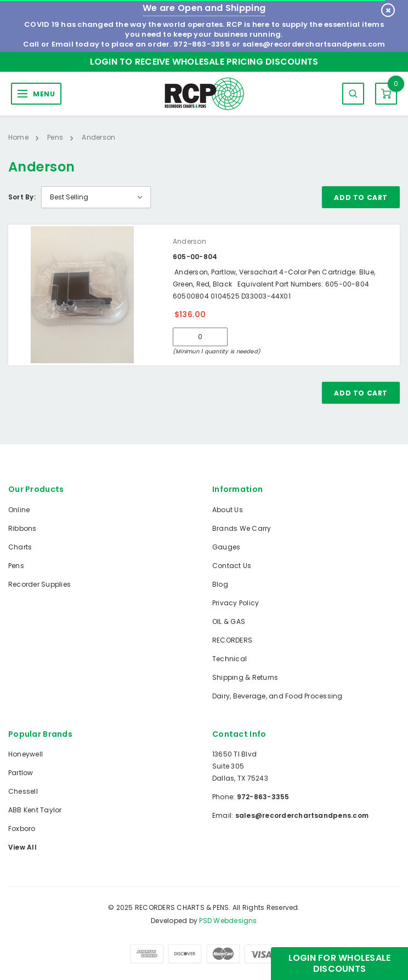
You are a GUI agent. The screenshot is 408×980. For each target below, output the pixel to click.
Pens (16, 566)
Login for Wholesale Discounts (340, 963)
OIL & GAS (229, 621)
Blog (220, 584)
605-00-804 (195, 257)
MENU (44, 94)
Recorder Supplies (39, 584)
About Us (228, 510)
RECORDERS (232, 640)
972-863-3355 (202, 44)
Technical (229, 659)
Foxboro (22, 829)
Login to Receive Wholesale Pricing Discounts (204, 62)
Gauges (226, 547)
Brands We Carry (242, 528)
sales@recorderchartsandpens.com (314, 44)
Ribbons (22, 528)
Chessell (23, 791)
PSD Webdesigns (228, 921)
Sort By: (22, 197)
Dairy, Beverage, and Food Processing (277, 696)
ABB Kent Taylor (35, 810)
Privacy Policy (236, 603)
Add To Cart (361, 197)
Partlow (21, 773)
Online (19, 510)
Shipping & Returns (245, 677)
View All (22, 847)
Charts (20, 547)
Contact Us (232, 566)
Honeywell (25, 754)
